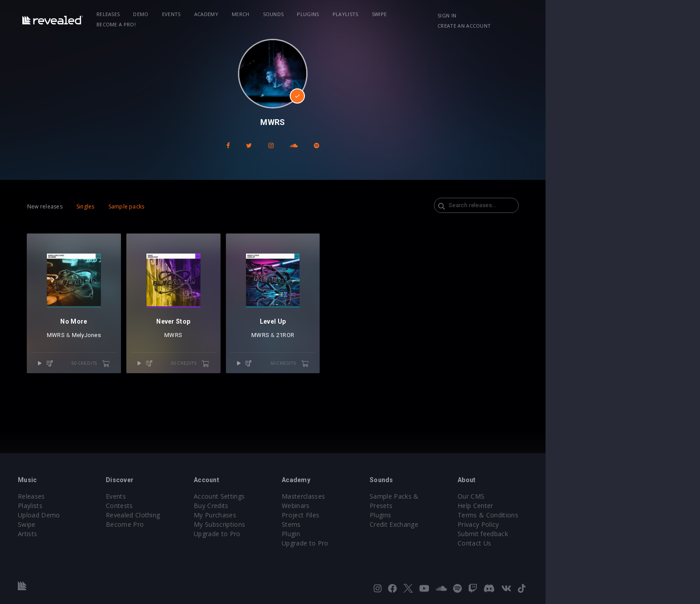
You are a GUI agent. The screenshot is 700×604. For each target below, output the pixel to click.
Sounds (331, 14)
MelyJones (142, 346)
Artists (87, 534)
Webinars (373, 506)
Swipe (437, 14)
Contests (185, 506)
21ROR (362, 346)
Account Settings (291, 496)
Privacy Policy (567, 524)
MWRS (112, 346)
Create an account (591, 15)
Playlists (404, 14)
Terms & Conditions (577, 515)
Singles (136, 206)
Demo (199, 14)
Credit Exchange (477, 515)
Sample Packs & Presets (490, 496)
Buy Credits (283, 506)
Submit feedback (572, 534)
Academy (264, 14)
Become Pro (190, 524)
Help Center (564, 506)
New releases (96, 206)
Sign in (542, 15)
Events (229, 14)
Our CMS (560, 496)
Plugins (366, 14)
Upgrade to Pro (288, 534)
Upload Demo (99, 515)
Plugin (368, 534)
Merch (299, 14)
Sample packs (177, 206)
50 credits (152, 374)
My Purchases (286, 515)
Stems (369, 524)
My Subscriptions (291, 524)
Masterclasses (381, 496)
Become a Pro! (478, 14)
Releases (166, 14)
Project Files (378, 515)
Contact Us (563, 543)
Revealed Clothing (198, 515)
